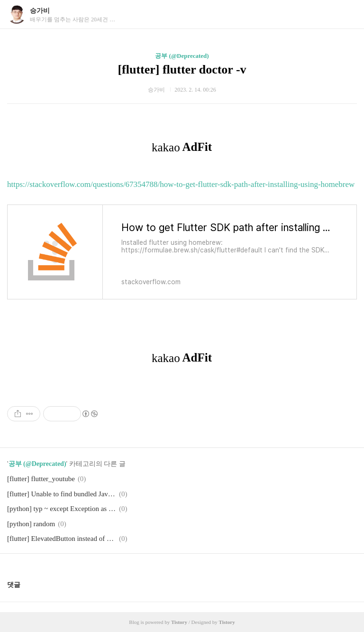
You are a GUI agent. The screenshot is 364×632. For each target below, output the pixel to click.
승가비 (40, 11)
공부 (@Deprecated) (182, 56)
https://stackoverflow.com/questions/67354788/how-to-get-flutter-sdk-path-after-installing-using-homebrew (181, 184)
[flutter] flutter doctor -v (182, 70)
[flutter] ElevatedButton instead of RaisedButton (62, 539)
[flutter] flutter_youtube (41, 479)
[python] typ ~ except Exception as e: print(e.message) (62, 509)
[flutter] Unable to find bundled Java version (62, 494)
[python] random (31, 524)
